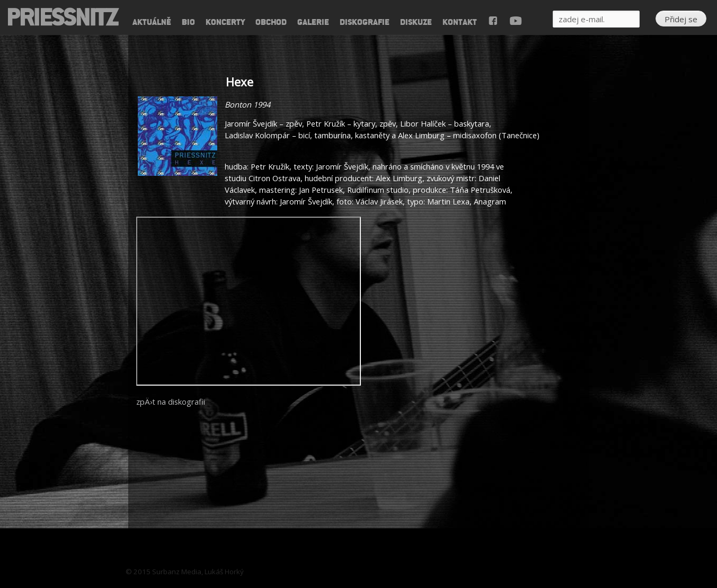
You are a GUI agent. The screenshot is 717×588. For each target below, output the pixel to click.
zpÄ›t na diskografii (171, 402)
